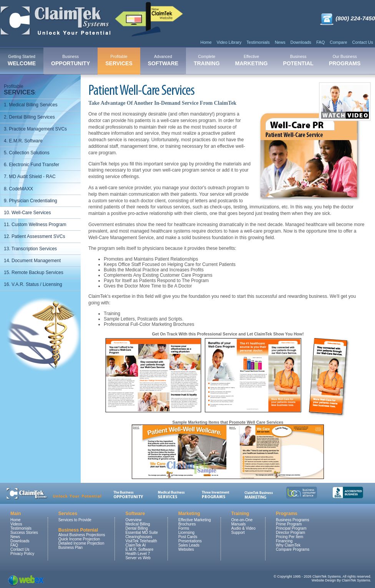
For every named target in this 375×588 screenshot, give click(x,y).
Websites (186, 549)
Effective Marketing (195, 520)
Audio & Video (243, 528)
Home (206, 42)
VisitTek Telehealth (141, 541)
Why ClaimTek (288, 545)
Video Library (229, 42)
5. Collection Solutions (27, 153)
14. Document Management (32, 261)
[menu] (40, 186)
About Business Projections (82, 535)
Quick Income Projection (79, 539)
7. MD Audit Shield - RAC (30, 177)
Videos (16, 524)
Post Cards (188, 537)
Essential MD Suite (141, 533)
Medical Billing (138, 524)
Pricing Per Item (290, 537)
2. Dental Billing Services (29, 117)
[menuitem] (22, 61)
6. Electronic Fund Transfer (32, 165)
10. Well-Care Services (27, 213)
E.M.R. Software (139, 549)
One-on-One (242, 520)
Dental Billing (136, 528)
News (280, 42)
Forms (184, 528)
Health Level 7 (138, 554)
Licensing (186, 533)
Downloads (301, 42)
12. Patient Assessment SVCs (34, 236)
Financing (284, 541)
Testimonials (258, 42)
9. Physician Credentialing (31, 201)
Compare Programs (293, 549)
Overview (133, 520)
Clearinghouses (139, 537)
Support (238, 533)
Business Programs (293, 520)
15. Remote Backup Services (34, 273)
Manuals (239, 524)
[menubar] (184, 61)
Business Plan (71, 548)
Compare (338, 42)
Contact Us (363, 42)
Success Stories (24, 533)
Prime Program (289, 524)
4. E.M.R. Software (23, 141)
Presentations (190, 541)
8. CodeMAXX (18, 189)
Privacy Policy (22, 554)
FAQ (320, 42)
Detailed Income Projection (81, 543)
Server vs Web (138, 558)
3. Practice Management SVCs (35, 129)
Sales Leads (189, 545)
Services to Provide (75, 520)
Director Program (290, 533)
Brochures (187, 524)
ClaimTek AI (135, 545)
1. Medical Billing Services (31, 105)
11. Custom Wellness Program (35, 225)
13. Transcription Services (30, 249)
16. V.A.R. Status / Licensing (33, 284)
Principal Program (291, 528)
